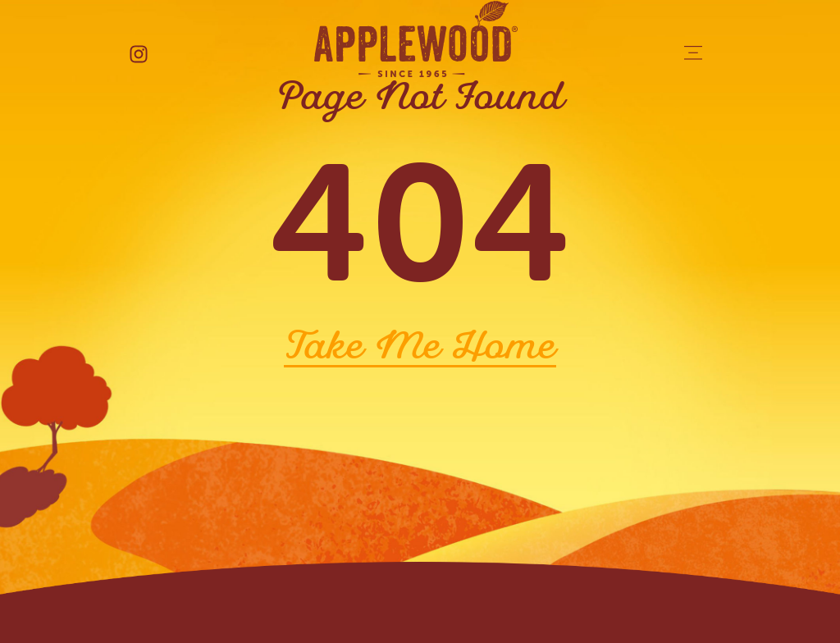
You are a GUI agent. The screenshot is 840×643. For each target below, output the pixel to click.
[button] (693, 55)
